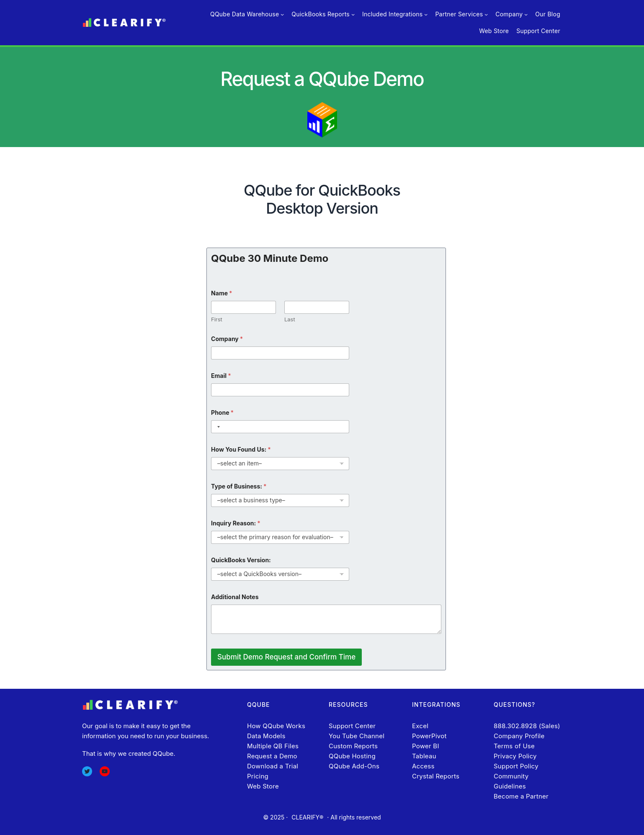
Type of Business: (239, 486)
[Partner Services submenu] (486, 14)
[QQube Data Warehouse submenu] (282, 14)
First (217, 319)
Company (227, 339)
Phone (222, 412)
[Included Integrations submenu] (426, 14)
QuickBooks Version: (241, 560)
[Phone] (280, 427)
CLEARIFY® (307, 817)
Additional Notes (235, 597)
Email (221, 376)
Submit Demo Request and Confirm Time (286, 657)
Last (290, 319)
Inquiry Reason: (236, 523)
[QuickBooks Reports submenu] (353, 14)
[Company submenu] (526, 14)
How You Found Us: (241, 449)
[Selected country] (217, 427)
